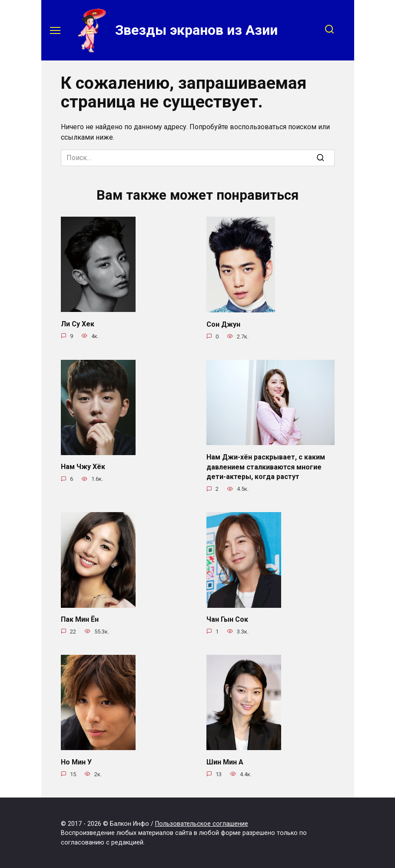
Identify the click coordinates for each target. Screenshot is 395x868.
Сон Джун (223, 324)
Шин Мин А (225, 761)
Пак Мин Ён (80, 618)
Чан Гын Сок (227, 618)
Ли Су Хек (78, 323)
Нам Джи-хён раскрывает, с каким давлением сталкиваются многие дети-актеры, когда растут (266, 466)
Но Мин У (76, 761)
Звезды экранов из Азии (196, 30)
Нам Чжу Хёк (83, 467)
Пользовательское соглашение (202, 823)
